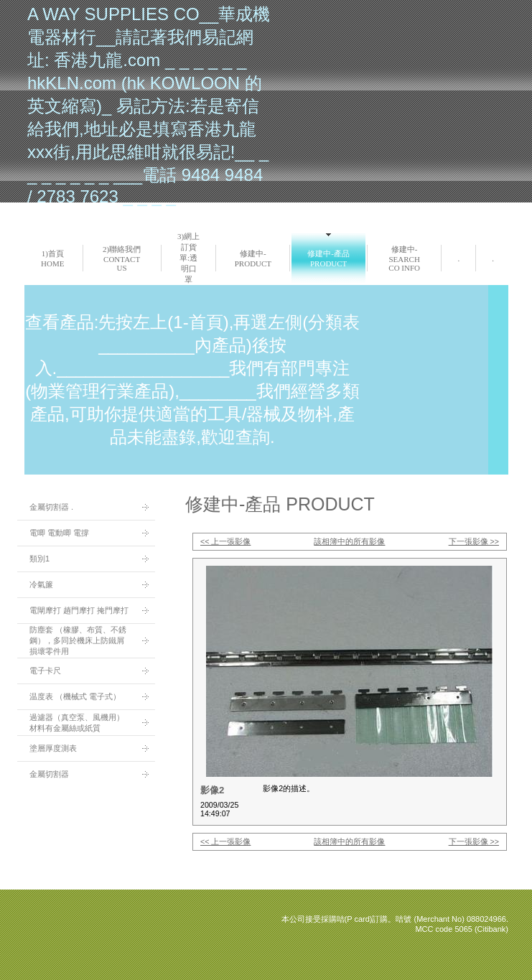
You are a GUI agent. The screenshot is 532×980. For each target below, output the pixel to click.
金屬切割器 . (51, 507)
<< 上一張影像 (225, 541)
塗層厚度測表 (53, 748)
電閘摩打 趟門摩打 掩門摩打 (79, 610)
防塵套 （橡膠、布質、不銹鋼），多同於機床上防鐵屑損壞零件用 (78, 640)
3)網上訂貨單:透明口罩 (188, 258)
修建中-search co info (404, 258)
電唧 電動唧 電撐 (59, 533)
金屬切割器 (49, 774)
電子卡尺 (45, 671)
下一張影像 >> (474, 541)
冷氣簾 (41, 584)
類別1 (39, 559)
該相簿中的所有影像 (349, 541)
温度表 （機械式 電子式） (75, 696)
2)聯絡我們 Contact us (122, 258)
